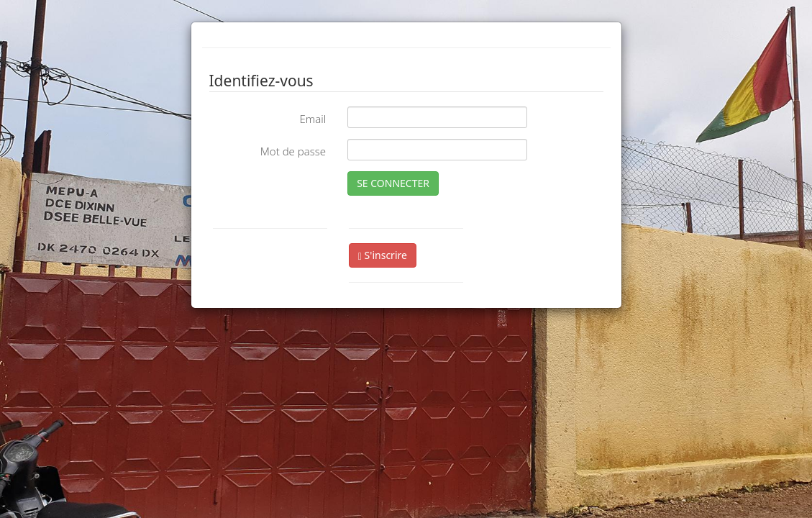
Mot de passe (293, 151)
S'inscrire (383, 255)
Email (313, 119)
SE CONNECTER (393, 183)
